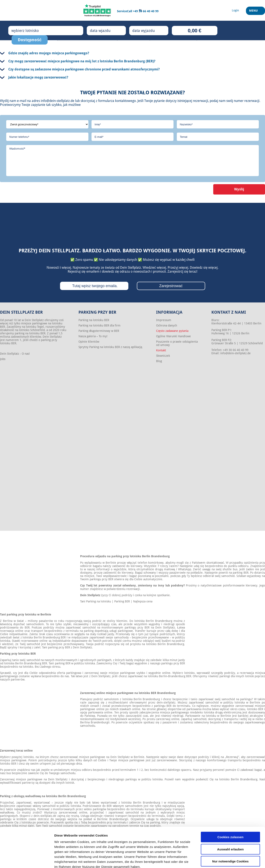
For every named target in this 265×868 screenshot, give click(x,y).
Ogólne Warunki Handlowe (173, 336)
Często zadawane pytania (172, 331)
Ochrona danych (167, 325)
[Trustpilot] (97, 10)
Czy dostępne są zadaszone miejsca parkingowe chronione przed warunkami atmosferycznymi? (84, 69)
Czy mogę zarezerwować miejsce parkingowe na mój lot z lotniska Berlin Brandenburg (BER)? (82, 61)
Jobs (3, 359)
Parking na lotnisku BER (94, 320)
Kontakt (161, 350)
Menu (254, 12)
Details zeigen (220, 860)
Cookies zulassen (230, 813)
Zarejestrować (171, 286)
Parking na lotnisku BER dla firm (99, 325)
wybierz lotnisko (29, 30)
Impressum (164, 320)
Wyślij (239, 189)
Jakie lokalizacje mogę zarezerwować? (38, 77)
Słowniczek (163, 356)
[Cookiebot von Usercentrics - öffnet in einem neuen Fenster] (27, 860)
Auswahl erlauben (230, 826)
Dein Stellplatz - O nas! (15, 354)
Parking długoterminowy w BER (99, 331)
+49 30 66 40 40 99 (146, 11)
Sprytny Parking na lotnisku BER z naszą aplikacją (110, 347)
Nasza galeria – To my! (93, 336)
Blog (159, 361)
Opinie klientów (89, 342)
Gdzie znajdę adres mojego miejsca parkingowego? (49, 53)
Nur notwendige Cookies (230, 838)
